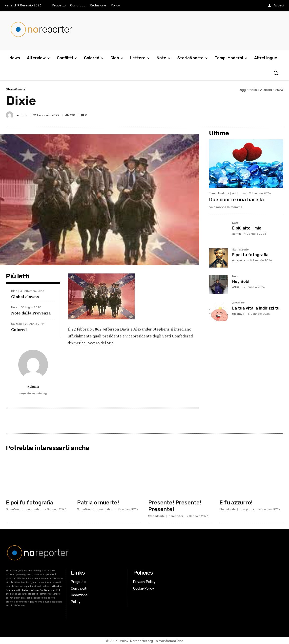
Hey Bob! (241, 281)
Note (14, 307)
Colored (16, 324)
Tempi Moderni (219, 193)
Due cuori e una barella (236, 200)
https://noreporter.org (33, 393)
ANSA (236, 287)
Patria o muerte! (98, 502)
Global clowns (25, 297)
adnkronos (239, 193)
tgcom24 (238, 314)
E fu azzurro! (236, 502)
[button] (276, 73)
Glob (14, 291)
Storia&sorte (16, 89)
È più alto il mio (247, 228)
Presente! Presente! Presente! (175, 506)
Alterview (238, 303)
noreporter (239, 260)
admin (21, 115)
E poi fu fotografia (250, 255)
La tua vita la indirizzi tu (256, 308)
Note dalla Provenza (31, 313)
